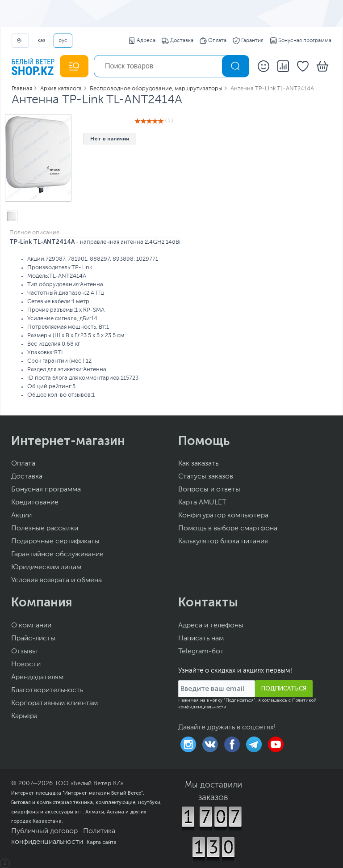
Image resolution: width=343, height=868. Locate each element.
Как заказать (198, 464)
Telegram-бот (201, 652)
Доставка (178, 41)
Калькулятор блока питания (223, 542)
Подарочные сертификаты (55, 542)
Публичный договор (44, 831)
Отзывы (24, 652)
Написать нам (201, 639)
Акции (21, 516)
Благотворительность (47, 690)
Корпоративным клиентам (54, 703)
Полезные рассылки (45, 529)
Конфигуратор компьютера (223, 516)
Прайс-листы (33, 639)
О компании (31, 626)
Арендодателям (37, 677)
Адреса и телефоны (211, 626)
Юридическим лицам (46, 567)
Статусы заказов (206, 477)
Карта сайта (102, 842)
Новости (26, 665)
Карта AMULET (202, 503)
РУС (63, 41)
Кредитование (35, 503)
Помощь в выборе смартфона (228, 529)
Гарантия (248, 41)
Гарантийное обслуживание (57, 555)
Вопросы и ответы (209, 490)
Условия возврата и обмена (56, 580)
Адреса (142, 41)
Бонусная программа (301, 41)
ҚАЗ (41, 41)
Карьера (24, 716)
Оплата (213, 41)
